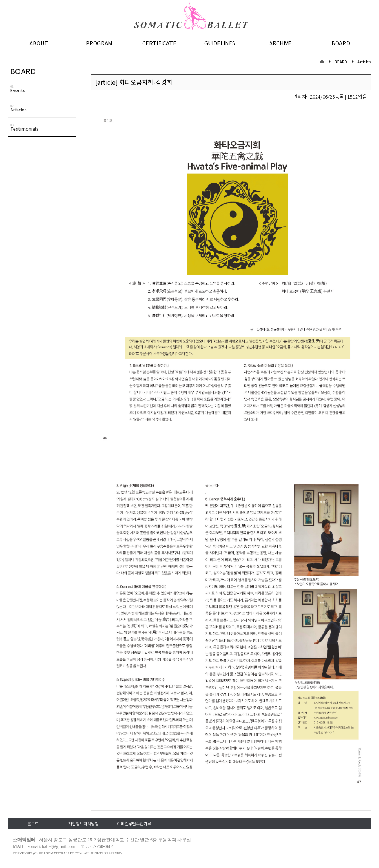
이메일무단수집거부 (134, 823)
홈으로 (33, 823)
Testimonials (43, 128)
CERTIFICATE (159, 43)
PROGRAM (99, 43)
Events (43, 89)
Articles (43, 108)
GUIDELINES (220, 43)
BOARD (341, 43)
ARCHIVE (280, 43)
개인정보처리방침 (83, 823)
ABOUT (39, 43)
